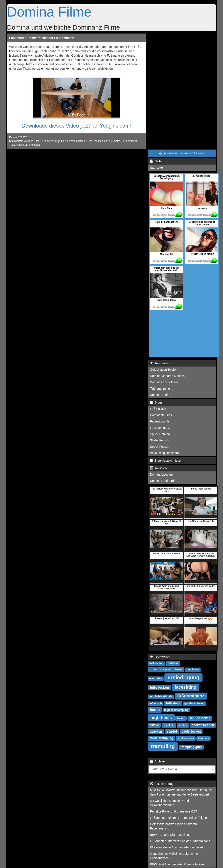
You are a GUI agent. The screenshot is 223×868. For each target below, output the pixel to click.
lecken (181, 718)
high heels (161, 718)
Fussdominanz (160, 428)
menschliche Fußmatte (107, 141)
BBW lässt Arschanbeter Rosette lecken (177, 864)
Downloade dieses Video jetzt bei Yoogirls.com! (76, 126)
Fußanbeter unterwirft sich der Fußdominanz (41, 38)
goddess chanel (194, 703)
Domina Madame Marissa (167, 376)
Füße (90, 141)
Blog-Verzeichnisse (165, 461)
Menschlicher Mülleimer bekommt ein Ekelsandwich (175, 856)
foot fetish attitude (161, 696)
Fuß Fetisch (158, 409)
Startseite (156, 168)
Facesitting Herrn (162, 421)
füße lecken (159, 687)
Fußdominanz (129, 141)
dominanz (193, 670)
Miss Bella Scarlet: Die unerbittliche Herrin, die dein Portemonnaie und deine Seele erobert (181, 792)
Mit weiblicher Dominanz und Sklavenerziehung (170, 803)
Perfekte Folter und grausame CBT (174, 811)
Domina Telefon (161, 395)
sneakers (169, 725)
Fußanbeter (47, 141)
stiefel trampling (161, 738)
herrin (155, 710)
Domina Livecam (161, 474)
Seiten (157, 161)
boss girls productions (166, 669)
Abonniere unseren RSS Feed (182, 153)
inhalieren (22, 145)
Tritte (12, 145)
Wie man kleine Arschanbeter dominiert (177, 847)
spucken (156, 732)
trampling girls (191, 747)
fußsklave (173, 703)
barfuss (173, 663)
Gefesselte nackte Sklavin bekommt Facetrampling (174, 826)
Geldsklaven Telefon (164, 370)
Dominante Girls (161, 415)
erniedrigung (183, 677)
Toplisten (158, 468)
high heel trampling (176, 710)
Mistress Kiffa (31, 141)
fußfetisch (156, 703)
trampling (163, 746)
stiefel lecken (191, 732)
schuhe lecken (200, 718)
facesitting (186, 687)
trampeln (204, 738)
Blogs (156, 402)
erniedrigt (34, 145)
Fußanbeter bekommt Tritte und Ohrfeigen (178, 818)
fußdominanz (191, 696)
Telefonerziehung (162, 389)
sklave (154, 725)
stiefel (172, 731)
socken (183, 725)
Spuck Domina (160, 434)
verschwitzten (77, 141)
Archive (157, 761)
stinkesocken (186, 738)
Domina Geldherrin (163, 481)
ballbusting (156, 663)
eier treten (156, 678)
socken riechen (203, 725)
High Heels (61, 141)
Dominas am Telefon (164, 382)
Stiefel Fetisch (160, 440)
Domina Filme (49, 12)
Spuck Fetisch (160, 447)
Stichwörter (160, 657)
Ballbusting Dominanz (165, 453)
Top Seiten (160, 363)
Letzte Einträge (163, 784)
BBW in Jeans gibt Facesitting (170, 835)
